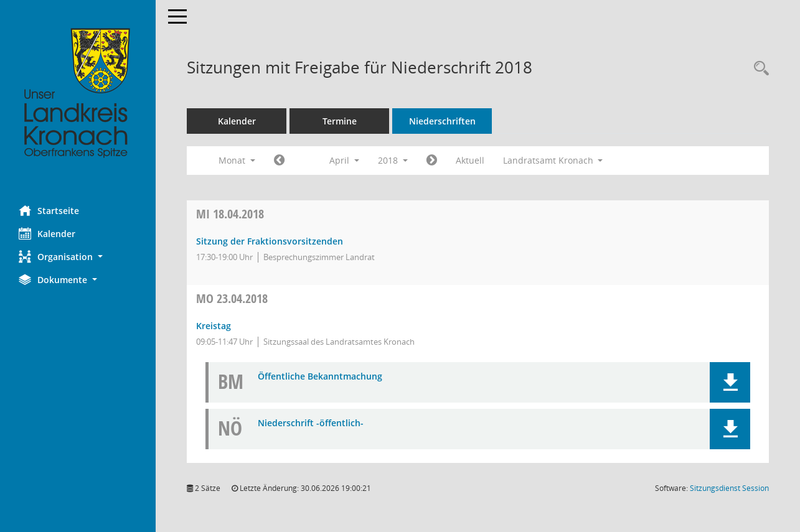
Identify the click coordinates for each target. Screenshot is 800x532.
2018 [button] (393, 160)
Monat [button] (237, 160)
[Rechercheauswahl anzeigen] (758, 69)
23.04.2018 (232, 298)
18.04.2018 (230, 214)
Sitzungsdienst (729, 488)
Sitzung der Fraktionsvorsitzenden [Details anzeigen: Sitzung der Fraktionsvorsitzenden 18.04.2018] (270, 241)
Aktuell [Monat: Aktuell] (470, 160)
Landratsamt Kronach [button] (553, 160)
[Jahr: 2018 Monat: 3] (279, 161)
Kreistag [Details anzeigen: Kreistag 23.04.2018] (214, 326)
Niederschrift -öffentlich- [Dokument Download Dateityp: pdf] (311, 423)
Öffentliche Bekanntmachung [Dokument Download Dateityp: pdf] (320, 377)
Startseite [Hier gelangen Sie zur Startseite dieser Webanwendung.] (49, 210)
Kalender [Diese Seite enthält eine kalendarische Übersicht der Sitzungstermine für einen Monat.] (47, 233)
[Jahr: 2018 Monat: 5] (432, 161)
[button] (78, 257)
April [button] (344, 160)
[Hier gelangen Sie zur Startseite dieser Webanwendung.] (78, 93)
